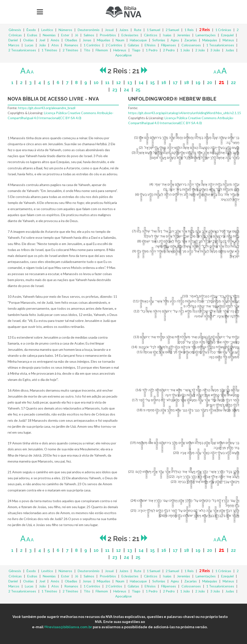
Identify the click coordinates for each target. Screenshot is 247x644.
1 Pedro (152, 50)
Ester (65, 35)
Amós (55, 40)
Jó (77, 35)
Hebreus (120, 50)
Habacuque (138, 40)
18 (187, 82)
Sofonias (159, 40)
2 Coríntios (114, 45)
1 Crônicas (223, 30)
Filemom (102, 50)
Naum (120, 40)
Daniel (13, 40)
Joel (42, 40)
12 (118, 82)
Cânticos (151, 35)
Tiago (136, 50)
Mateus (228, 40)
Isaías (167, 35)
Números (65, 30)
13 (130, 82)
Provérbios (108, 35)
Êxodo (31, 30)
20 (210, 82)
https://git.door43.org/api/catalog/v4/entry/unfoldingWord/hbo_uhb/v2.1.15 (185, 113)
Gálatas (133, 45)
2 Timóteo (70, 50)
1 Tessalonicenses (220, 45)
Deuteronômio (89, 30)
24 (126, 90)
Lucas (29, 45)
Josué (109, 30)
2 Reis (205, 29)
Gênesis (15, 30)
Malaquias (210, 40)
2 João (200, 50)
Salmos (89, 35)
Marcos (14, 45)
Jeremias (184, 35)
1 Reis (189, 30)
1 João (185, 50)
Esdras (32, 35)
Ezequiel (227, 35)
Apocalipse (123, 55)
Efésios (150, 45)
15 (152, 82)
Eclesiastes (130, 35)
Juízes (124, 30)
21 (222, 82)
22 (233, 82)
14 (141, 82)
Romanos (71, 45)
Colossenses (191, 45)
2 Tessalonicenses (22, 50)
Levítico (47, 30)
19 (198, 82)
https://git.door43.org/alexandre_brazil (47, 108)
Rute (138, 30)
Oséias (28, 40)
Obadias (71, 40)
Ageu (175, 40)
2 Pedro (169, 50)
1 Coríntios (92, 45)
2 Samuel (172, 30)
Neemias (49, 35)
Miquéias (104, 40)
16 (164, 82)
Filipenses (169, 45)
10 (96, 82)
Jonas (87, 40)
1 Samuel (154, 30)
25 (138, 90)
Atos (55, 45)
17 (175, 82)
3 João (215, 50)
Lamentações (206, 35)
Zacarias (191, 40)
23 (115, 90)
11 (107, 82)
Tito (87, 50)
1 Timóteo (49, 50)
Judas (230, 50)
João (42, 45)
